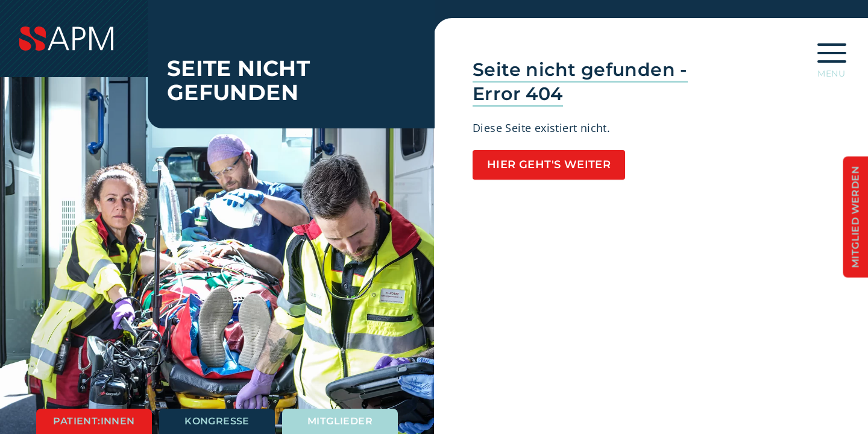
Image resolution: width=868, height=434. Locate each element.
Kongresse (217, 421)
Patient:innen (94, 421)
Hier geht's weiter (549, 165)
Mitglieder (340, 421)
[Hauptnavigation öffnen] (832, 57)
